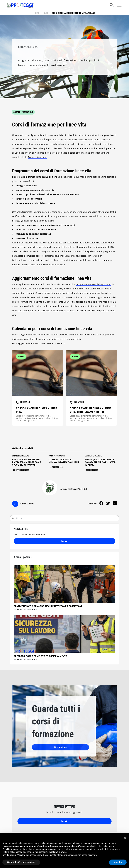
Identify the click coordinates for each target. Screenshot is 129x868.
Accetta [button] (118, 862)
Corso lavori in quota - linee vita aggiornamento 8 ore (90, 411)
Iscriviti (65, 542)
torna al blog (27, 504)
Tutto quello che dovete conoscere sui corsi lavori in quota (101, 463)
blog (46, 13)
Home (37, 13)
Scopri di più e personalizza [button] (21, 862)
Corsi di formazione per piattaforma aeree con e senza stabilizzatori (27, 463)
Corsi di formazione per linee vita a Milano (73, 13)
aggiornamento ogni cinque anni (94, 285)
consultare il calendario (36, 340)
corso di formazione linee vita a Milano (90, 153)
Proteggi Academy (37, 158)
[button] (125, 838)
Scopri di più (48, 748)
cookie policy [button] (108, 846)
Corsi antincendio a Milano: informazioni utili (64, 462)
